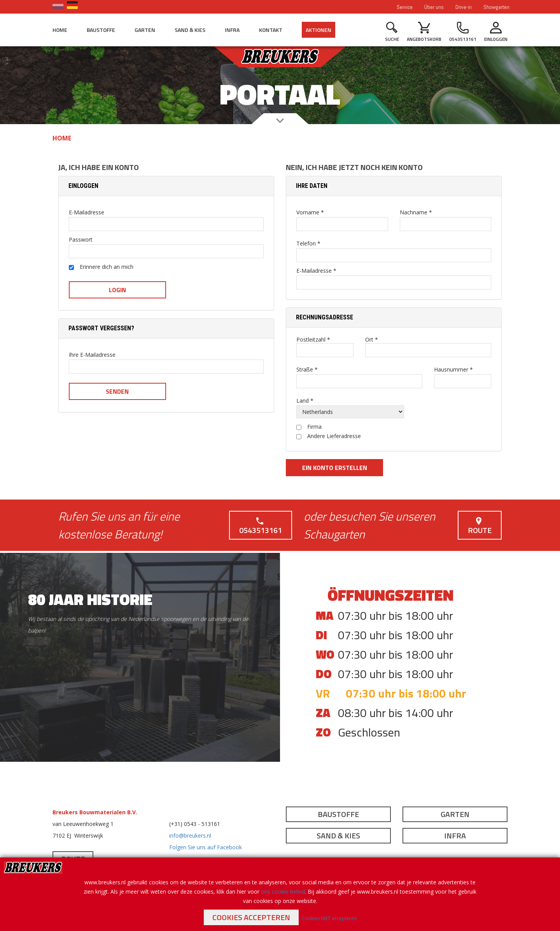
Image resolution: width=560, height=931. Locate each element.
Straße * (307, 370)
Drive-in (464, 7)
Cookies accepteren (251, 917)
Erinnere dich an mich (101, 267)
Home (60, 30)
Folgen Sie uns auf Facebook (206, 847)
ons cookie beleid (283, 892)
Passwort (81, 240)
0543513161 (261, 526)
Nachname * (416, 212)
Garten (145, 30)
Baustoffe (101, 30)
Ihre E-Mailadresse (92, 355)
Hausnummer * (453, 370)
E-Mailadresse (87, 212)
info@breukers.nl (190, 835)
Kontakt (271, 30)
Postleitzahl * (313, 340)
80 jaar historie (90, 599)
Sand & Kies (190, 30)
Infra (232, 30)
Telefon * (308, 244)
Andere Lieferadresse (329, 436)
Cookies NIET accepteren (329, 918)
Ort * (372, 340)
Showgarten (496, 7)
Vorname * (310, 212)
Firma (309, 427)
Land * (305, 401)
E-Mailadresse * (316, 271)
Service (405, 7)
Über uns (434, 7)
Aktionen (318, 30)
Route (480, 526)
